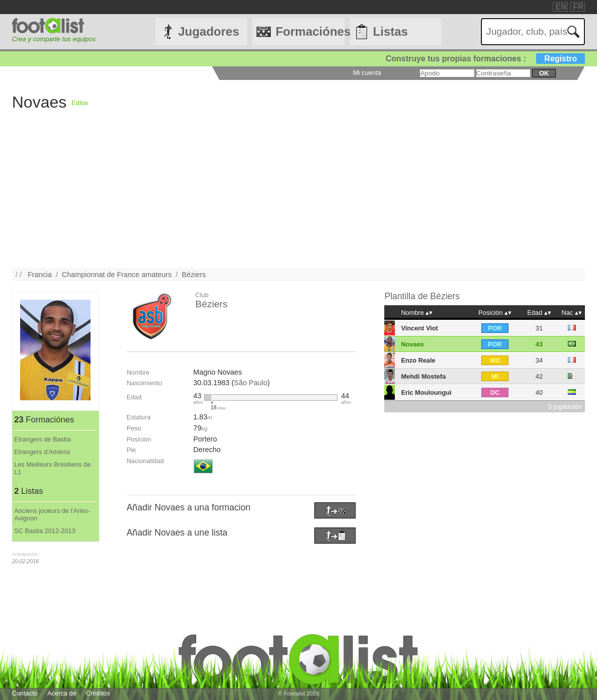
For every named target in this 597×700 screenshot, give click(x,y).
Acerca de (62, 693)
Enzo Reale (418, 360)
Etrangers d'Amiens (42, 452)
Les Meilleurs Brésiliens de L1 (52, 468)
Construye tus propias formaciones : (486, 59)
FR (578, 7)
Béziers (194, 275)
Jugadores (208, 31)
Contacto (25, 693)
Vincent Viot (419, 328)
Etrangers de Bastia (42, 439)
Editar (80, 103)
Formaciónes (310, 31)
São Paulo (250, 383)
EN (561, 7)
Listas (391, 31)
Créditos (98, 693)
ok (544, 73)
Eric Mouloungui (426, 392)
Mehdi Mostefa (423, 376)
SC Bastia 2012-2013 (45, 531)
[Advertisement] (299, 198)
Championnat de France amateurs (117, 275)
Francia (40, 275)
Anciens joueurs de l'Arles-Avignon (52, 514)
